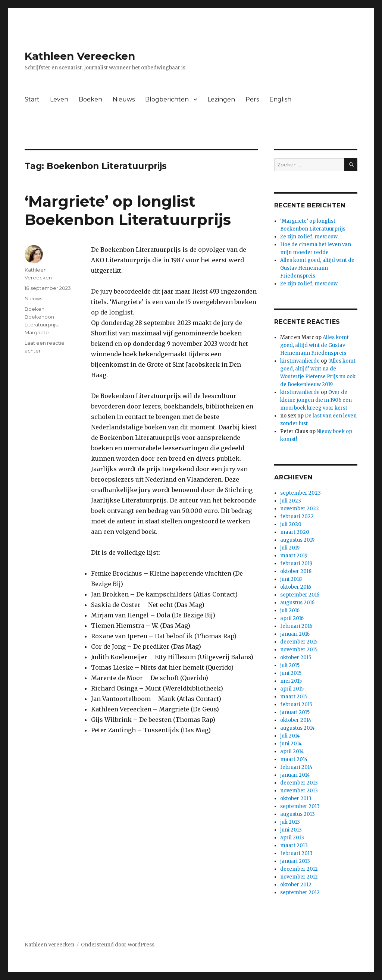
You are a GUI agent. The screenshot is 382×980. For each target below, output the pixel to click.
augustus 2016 (297, 603)
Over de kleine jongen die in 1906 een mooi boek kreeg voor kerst (316, 400)
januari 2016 (295, 634)
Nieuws (124, 99)
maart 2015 (294, 697)
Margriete (37, 332)
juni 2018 (291, 579)
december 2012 (299, 869)
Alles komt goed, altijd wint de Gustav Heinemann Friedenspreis (317, 268)
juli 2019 (290, 548)
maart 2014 (294, 759)
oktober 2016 (296, 587)
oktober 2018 (296, 571)
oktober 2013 (296, 799)
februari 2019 (296, 563)
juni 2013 (291, 830)
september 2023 (300, 493)
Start (32, 99)
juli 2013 (290, 822)
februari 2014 (296, 767)
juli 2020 (291, 524)
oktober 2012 (296, 885)
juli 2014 (290, 736)
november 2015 (299, 650)
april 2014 (292, 752)
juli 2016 (290, 610)
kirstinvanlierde (300, 361)
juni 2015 (291, 673)
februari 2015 (296, 705)
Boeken (90, 99)
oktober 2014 (296, 720)
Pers (252, 99)
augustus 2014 (298, 728)
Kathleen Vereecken (80, 56)
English (280, 99)
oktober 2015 (296, 657)
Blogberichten (167, 99)
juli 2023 (291, 501)
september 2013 (300, 806)
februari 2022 (297, 516)
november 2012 (299, 877)
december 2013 (299, 783)
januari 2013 (295, 861)
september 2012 (300, 893)
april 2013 (292, 838)
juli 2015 (290, 665)
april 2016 (292, 618)
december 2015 (299, 642)
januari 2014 (295, 775)
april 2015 (292, 689)
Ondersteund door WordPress (118, 945)
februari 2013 (296, 853)
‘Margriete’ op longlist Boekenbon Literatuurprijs (128, 210)
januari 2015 (295, 712)
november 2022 (300, 509)
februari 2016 (296, 626)
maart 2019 (294, 556)
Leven (59, 99)
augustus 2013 (298, 814)
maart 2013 (294, 846)
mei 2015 (291, 681)
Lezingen (221, 99)
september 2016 (300, 595)
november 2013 (299, 791)
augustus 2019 (297, 540)
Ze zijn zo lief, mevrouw (309, 237)
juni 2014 (291, 744)
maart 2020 (295, 532)
